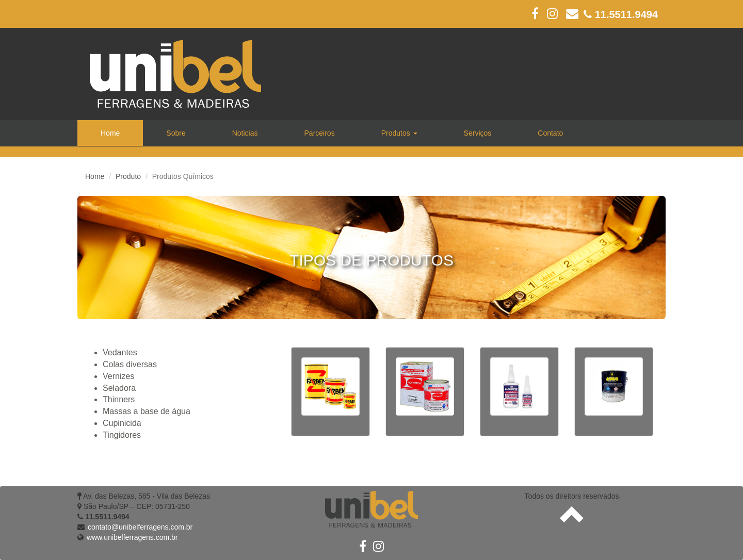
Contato (550, 133)
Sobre (176, 133)
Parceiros (320, 133)
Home (110, 133)
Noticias (245, 133)
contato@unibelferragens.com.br (140, 527)
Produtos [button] (399, 133)
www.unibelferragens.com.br (132, 537)
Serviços (478, 133)
